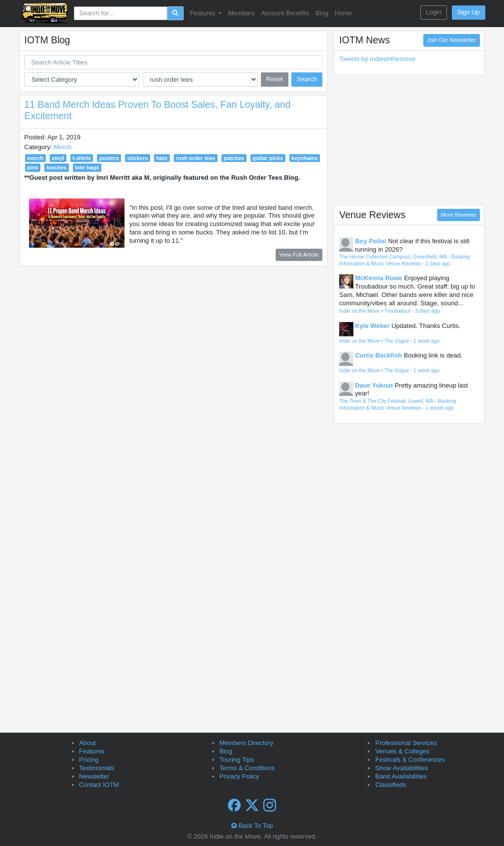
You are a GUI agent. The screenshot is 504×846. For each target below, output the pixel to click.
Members (241, 13)
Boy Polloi (371, 241)
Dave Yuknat (374, 385)
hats (162, 158)
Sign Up (469, 12)
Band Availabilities (401, 776)
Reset (275, 79)
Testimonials (97, 768)
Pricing (89, 760)
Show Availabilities (401, 768)
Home (343, 13)
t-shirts (81, 158)
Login (434, 12)
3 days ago (427, 311)
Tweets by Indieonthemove (377, 59)
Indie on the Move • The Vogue (374, 341)
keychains (304, 158)
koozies (57, 167)
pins (33, 167)
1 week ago (426, 341)
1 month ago (440, 408)
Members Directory (247, 743)
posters (109, 158)
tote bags (87, 167)
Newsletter (94, 776)
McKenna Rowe (378, 278)
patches (234, 158)
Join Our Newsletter (451, 40)
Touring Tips (237, 760)
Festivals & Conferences (410, 760)
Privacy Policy (239, 776)
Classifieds (391, 785)
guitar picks (268, 158)
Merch (63, 147)
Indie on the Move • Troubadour (375, 311)
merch (35, 158)
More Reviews (458, 215)
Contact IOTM (99, 785)
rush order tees (195, 158)
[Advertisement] (409, 140)
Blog (322, 13)
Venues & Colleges (402, 751)
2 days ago (438, 264)
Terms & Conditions (247, 768)
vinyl (58, 158)
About (88, 743)
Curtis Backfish (378, 355)
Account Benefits (285, 13)
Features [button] (204, 13)
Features (92, 751)
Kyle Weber (372, 326)
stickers (138, 158)
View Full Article (299, 255)
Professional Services (406, 743)
